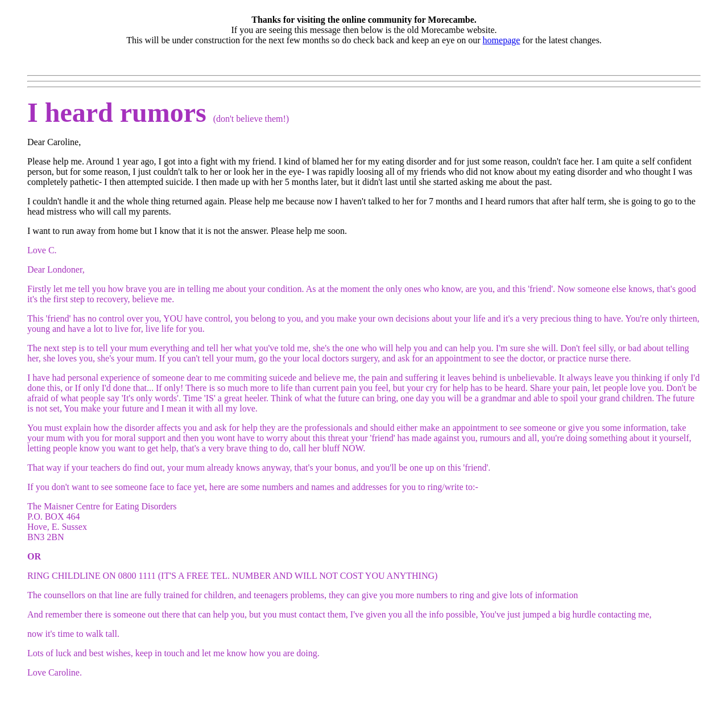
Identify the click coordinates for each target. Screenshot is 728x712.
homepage (502, 40)
